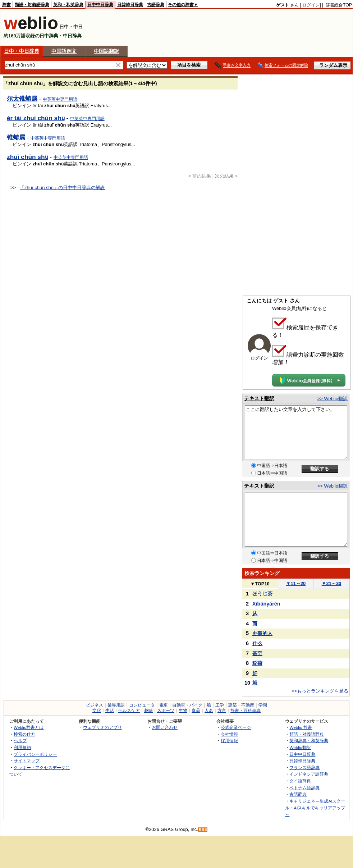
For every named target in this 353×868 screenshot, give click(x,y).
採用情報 (229, 741)
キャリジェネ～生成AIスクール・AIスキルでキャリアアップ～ (315, 808)
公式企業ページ (236, 727)
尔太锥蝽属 (22, 99)
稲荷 (257, 663)
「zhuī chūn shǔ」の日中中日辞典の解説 (62, 188)
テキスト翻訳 (259, 398)
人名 (209, 711)
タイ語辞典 (300, 781)
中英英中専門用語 (60, 99)
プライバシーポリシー (35, 754)
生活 (110, 711)
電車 (164, 705)
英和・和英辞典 (68, 5)
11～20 (296, 583)
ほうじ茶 (262, 594)
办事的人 (262, 633)
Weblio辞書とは (29, 727)
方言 (222, 711)
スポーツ (166, 711)
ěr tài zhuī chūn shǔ (36, 118)
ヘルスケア (129, 711)
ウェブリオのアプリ (102, 727)
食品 (196, 711)
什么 (257, 643)
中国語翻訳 (106, 51)
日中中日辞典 (100, 5)
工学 (220, 705)
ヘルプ (20, 741)
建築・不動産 (241, 705)
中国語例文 (64, 51)
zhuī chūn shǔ (27, 157)
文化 (97, 711)
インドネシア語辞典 (309, 774)
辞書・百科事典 (246, 711)
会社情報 (229, 734)
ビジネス (95, 705)
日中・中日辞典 (22, 51)
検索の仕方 (24, 734)
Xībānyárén (266, 604)
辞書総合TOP (339, 5)
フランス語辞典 (304, 768)
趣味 (148, 711)
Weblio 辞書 (301, 727)
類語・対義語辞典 (32, 5)
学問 (263, 705)
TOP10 (260, 584)
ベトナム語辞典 (304, 788)
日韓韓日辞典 (130, 5)
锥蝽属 (16, 137)
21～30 (332, 583)
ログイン (311, 5)
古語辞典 (156, 5)
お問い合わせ (165, 727)
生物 (183, 711)
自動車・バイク (187, 705)
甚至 (257, 653)
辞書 (6, 5)
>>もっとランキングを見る (320, 691)
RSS (203, 830)
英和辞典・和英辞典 (309, 741)
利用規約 (22, 747)
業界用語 (116, 705)
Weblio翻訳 (300, 747)
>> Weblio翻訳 (333, 399)
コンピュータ (142, 705)
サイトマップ (27, 761)
